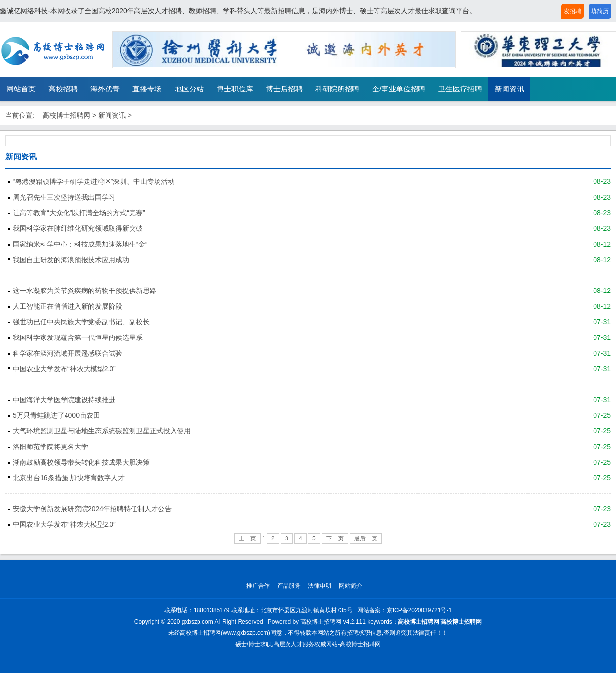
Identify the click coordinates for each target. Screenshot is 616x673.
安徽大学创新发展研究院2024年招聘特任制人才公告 (92, 509)
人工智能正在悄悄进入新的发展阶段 (67, 306)
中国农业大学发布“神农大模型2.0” (64, 369)
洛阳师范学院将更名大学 (50, 447)
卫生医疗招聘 (460, 89)
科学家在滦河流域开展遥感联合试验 (67, 353)
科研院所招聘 (337, 89)
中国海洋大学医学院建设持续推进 (64, 400)
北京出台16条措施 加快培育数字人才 (69, 478)
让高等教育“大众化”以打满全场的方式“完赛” (79, 213)
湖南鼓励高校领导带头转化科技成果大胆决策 (81, 462)
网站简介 (351, 586)
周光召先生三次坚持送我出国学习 (64, 197)
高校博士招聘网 (66, 115)
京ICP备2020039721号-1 (419, 610)
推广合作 (258, 586)
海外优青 (105, 89)
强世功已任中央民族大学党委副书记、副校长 (81, 322)
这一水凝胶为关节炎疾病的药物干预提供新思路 (85, 291)
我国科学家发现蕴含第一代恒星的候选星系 (78, 337)
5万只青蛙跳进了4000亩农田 (56, 415)
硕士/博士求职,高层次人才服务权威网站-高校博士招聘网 (308, 644)
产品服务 (289, 586)
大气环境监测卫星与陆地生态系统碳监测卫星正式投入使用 (102, 431)
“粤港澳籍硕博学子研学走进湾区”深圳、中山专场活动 (94, 181)
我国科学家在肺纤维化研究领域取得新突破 (78, 228)
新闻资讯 (509, 89)
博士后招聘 (284, 89)
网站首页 (21, 89)
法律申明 (320, 586)
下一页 (335, 538)
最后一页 (366, 538)
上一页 (247, 538)
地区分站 (189, 89)
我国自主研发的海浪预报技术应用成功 (71, 260)
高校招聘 (63, 89)
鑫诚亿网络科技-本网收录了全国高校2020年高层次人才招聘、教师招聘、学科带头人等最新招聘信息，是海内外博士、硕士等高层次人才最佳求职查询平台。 (238, 11)
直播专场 (147, 89)
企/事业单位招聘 (399, 89)
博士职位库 (235, 89)
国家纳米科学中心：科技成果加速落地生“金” (80, 244)
